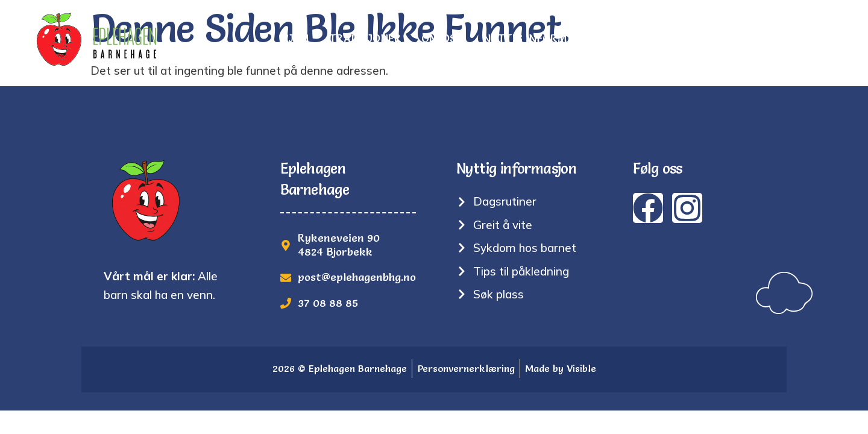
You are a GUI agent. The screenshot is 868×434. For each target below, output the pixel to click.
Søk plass (707, 39)
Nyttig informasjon (542, 39)
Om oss (442, 39)
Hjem (295, 39)
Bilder (640, 39)
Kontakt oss (794, 39)
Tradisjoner (365, 39)
